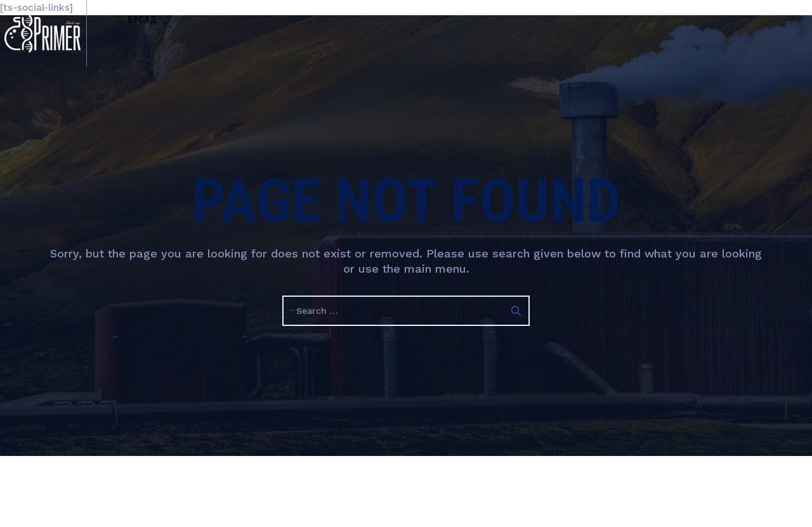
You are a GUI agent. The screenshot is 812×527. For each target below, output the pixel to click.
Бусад (164, 33)
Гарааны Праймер (373, 491)
